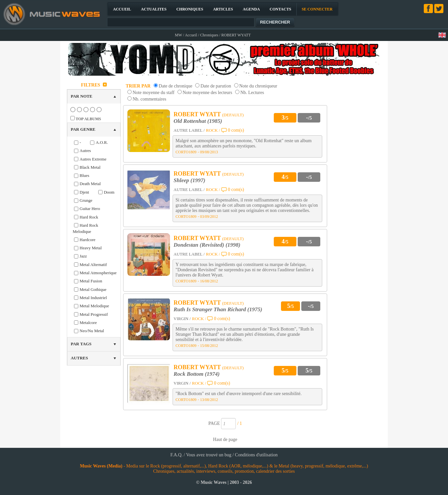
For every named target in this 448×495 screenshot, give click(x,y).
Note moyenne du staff (154, 93)
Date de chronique (176, 86)
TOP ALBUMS (88, 119)
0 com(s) (236, 130)
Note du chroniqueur (258, 86)
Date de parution (216, 86)
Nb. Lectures (252, 93)
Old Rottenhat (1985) (198, 121)
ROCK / (213, 130)
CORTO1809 (186, 152)
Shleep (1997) (189, 180)
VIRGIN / (182, 319)
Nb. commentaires (149, 99)
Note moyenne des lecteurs (207, 93)
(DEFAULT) (233, 115)
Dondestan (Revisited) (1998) (207, 245)
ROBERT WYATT (197, 114)
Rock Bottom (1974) (197, 374)
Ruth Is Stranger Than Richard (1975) (218, 309)
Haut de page (225, 439)
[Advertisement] (357, 178)
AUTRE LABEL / (189, 130)
